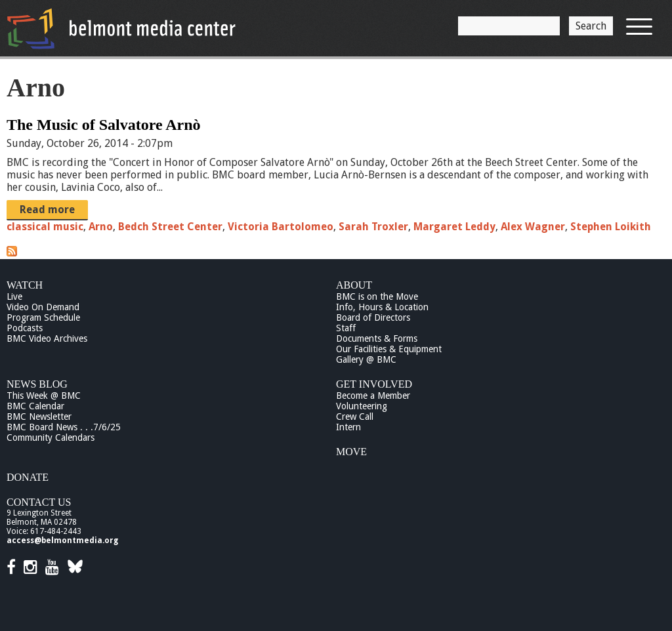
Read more (47, 210)
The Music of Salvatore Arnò (104, 125)
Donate (28, 477)
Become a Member (373, 396)
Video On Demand (43, 307)
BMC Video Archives (47, 338)
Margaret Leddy (454, 227)
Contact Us (39, 502)
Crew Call (355, 417)
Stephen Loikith (611, 227)
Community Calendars (51, 438)
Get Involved (374, 384)
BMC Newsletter (39, 417)
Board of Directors (373, 317)
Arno (101, 227)
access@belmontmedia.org (62, 540)
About (354, 285)
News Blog (37, 384)
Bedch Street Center (170, 227)
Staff (346, 328)
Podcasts (25, 328)
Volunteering (362, 406)
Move (351, 452)
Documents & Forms (377, 338)
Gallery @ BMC (366, 359)
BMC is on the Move (377, 296)
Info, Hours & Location (382, 307)
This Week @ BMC (44, 396)
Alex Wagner (533, 227)
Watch (25, 285)
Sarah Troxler (373, 227)
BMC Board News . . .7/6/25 (64, 427)
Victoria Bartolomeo (281, 227)
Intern (348, 427)
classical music (45, 227)
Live (14, 296)
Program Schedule (43, 317)
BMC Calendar (35, 406)
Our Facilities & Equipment (389, 349)
